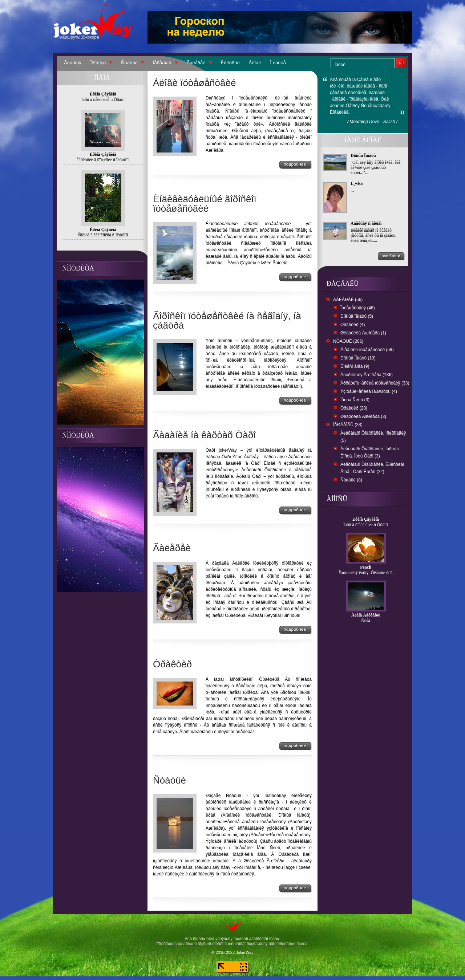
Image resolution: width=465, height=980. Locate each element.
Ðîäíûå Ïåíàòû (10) (358, 358)
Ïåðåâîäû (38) (348, 425)
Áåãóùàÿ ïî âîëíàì (366, 223)
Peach (366, 567)
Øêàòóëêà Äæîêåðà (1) (363, 333)
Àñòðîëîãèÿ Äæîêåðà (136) (367, 375)
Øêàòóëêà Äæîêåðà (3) (363, 416)
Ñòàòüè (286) (348, 341)
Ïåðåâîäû (162, 63)
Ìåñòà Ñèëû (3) (355, 400)
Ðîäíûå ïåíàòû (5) (357, 316)
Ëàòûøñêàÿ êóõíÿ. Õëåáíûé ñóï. (366, 573)
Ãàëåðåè (196, 63)
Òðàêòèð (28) (354, 408)
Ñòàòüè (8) (351, 480)
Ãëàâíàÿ (73, 63)
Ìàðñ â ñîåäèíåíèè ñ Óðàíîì (366, 525)
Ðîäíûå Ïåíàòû (363, 155)
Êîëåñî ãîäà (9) (355, 366)
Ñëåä (366, 621)
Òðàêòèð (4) (353, 325)
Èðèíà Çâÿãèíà (366, 519)
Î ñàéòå (278, 63)
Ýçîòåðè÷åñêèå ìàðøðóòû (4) (369, 391)
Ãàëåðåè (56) (348, 300)
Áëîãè (255, 63)
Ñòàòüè (129, 63)
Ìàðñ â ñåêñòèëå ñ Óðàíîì (103, 99)
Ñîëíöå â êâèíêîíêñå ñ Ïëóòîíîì (103, 235)
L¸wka (357, 183)
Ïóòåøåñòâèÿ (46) (358, 308)
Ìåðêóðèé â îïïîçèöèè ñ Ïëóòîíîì (103, 160)
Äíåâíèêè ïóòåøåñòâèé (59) (367, 350)
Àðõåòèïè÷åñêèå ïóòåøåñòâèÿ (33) (375, 383)
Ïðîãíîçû (98, 63)
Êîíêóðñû (230, 63)
